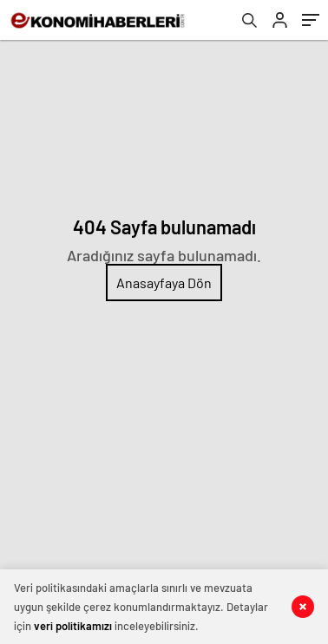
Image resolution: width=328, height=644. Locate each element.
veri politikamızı (73, 626)
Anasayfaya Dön (164, 283)
